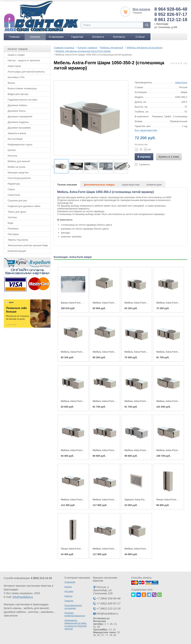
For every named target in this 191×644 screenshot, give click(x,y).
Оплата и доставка (98, 38)
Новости (68, 596)
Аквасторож (14, 66)
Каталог (35, 37)
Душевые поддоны (18, 122)
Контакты (119, 37)
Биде (11, 223)
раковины (47, 612)
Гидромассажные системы (23, 100)
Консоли (12, 156)
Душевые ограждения (20, 116)
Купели (12, 150)
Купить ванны (13, 608)
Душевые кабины (17, 105)
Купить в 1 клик (169, 157)
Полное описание (67, 185)
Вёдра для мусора (18, 94)
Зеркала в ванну (17, 133)
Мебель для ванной (19, 161)
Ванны (11, 83)
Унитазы (12, 217)
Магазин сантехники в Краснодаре (26, 604)
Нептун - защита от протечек (24, 60)
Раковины (13, 229)
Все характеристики (146, 130)
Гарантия (77, 37)
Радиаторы (14, 184)
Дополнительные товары (99, 185)
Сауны (11, 189)
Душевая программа (19, 128)
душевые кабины (15, 612)
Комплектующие (17, 251)
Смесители (14, 195)
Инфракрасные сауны (20, 144)
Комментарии (154, 185)
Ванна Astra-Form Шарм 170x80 (79, 303)
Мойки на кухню (17, 167)
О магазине (56, 37)
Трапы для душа (17, 212)
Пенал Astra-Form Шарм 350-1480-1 (81, 549)
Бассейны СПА (16, 77)
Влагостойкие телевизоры (22, 88)
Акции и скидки (16, 55)
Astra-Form (181, 82)
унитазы (33, 612)
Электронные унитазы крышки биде (28, 245)
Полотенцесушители (19, 178)
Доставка (69, 591)
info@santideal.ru (23, 597)
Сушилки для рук (17, 201)
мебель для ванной (36, 608)
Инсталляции (15, 139)
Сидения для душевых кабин (24, 206)
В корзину (144, 157)
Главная (14, 37)
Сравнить (145, 164)
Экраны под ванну (18, 240)
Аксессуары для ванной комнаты (26, 72)
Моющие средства (18, 172)
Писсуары (13, 234)
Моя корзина (141, 9)
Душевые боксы (17, 111)
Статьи (140, 37)
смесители (11, 616)
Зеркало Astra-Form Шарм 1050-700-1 (146, 500)
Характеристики (131, 185)
